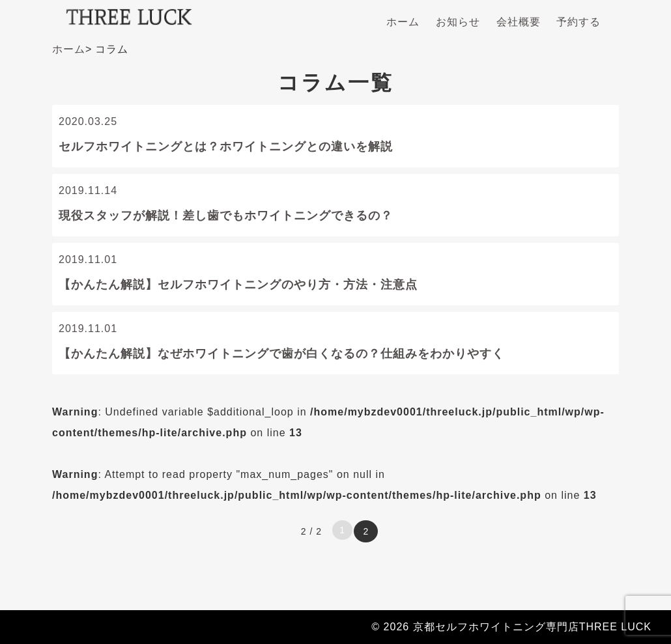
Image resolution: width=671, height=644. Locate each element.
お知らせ (458, 22)
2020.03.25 (335, 138)
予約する (578, 22)
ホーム (403, 22)
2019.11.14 (335, 207)
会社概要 (519, 22)
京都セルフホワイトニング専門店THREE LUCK (532, 627)
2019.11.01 (335, 276)
